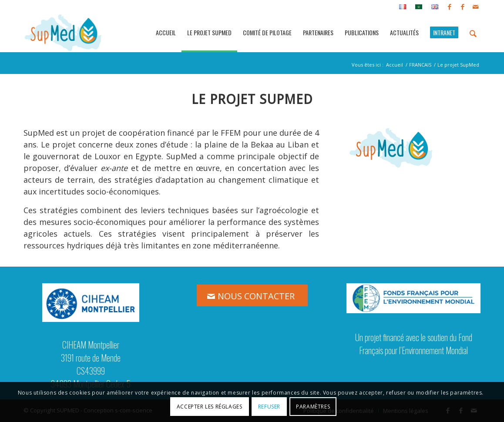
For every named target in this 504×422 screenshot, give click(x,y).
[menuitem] (403, 7)
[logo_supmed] (63, 33)
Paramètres (313, 407)
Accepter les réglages (210, 407)
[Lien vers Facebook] (449, 7)
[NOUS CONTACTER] (252, 295)
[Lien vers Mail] (476, 7)
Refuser (269, 407)
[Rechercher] (473, 33)
